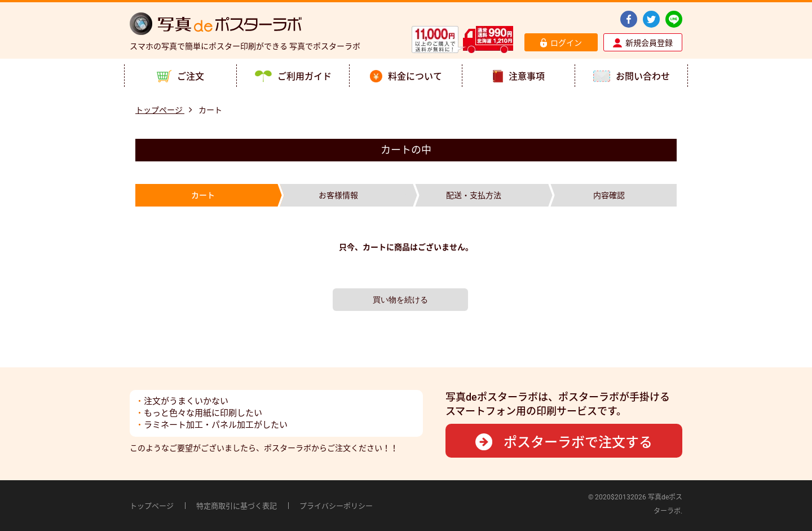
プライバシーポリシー (336, 506)
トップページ (152, 506)
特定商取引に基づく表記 (237, 506)
